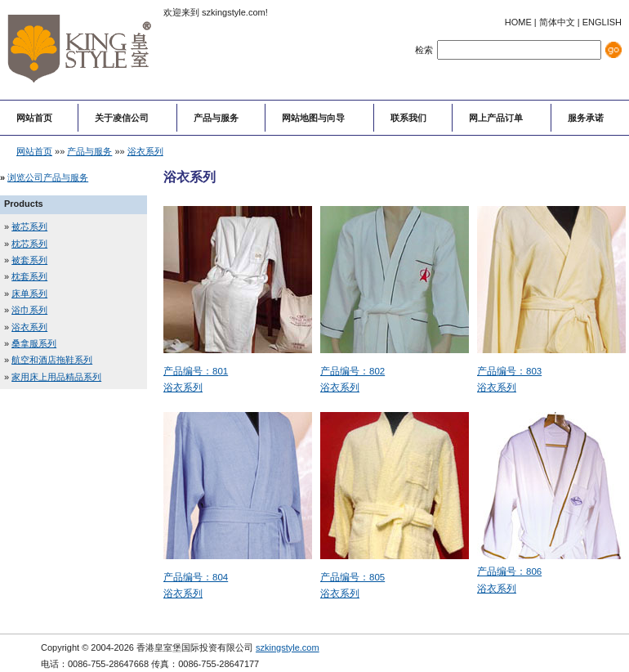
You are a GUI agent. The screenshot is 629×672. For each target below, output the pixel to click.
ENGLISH (602, 22)
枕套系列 (29, 276)
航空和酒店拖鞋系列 (52, 360)
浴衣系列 (145, 151)
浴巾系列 (29, 310)
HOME (518, 22)
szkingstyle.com (288, 647)
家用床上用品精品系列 (56, 377)
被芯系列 (29, 226)
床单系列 (29, 293)
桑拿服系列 (34, 343)
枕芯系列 (29, 244)
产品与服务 (89, 151)
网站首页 (34, 151)
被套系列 (29, 260)
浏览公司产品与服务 (48, 177)
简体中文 (557, 22)
